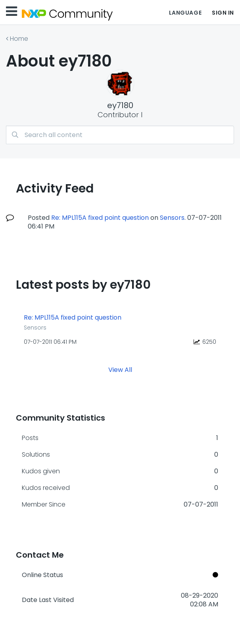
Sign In (223, 13)
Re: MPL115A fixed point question (100, 218)
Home (19, 39)
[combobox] (120, 135)
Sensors (172, 218)
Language (185, 13)
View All (120, 370)
